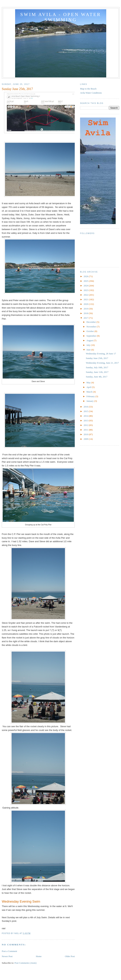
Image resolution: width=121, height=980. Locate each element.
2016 (86, 407)
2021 (86, 299)
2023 (86, 290)
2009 (86, 439)
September (92, 336)
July (89, 345)
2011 (86, 430)
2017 (86, 318)
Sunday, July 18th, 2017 (97, 367)
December (92, 322)
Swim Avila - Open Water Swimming (61, 17)
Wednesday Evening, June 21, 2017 (102, 363)
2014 (86, 416)
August (90, 340)
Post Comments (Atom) (26, 963)
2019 (86, 309)
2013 (86, 420)
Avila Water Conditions (91, 93)
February (91, 396)
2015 (86, 411)
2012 (86, 425)
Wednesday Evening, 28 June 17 (101, 354)
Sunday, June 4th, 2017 (97, 377)
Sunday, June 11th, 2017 (97, 372)
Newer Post (7, 956)
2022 (86, 295)
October (90, 331)
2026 (86, 276)
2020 (86, 304)
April (89, 387)
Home (39, 956)
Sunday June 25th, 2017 (97, 358)
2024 (86, 286)
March (90, 392)
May (89, 383)
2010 (86, 434)
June (89, 350)
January (90, 401)
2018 (86, 313)
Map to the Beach (88, 89)
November (92, 327)
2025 (86, 281)
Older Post (70, 956)
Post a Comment (9, 951)
